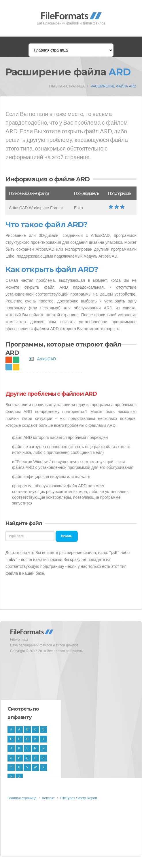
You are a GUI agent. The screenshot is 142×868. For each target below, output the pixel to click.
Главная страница (67, 86)
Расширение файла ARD (113, 86)
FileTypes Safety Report (79, 798)
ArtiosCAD (47, 359)
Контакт (48, 798)
